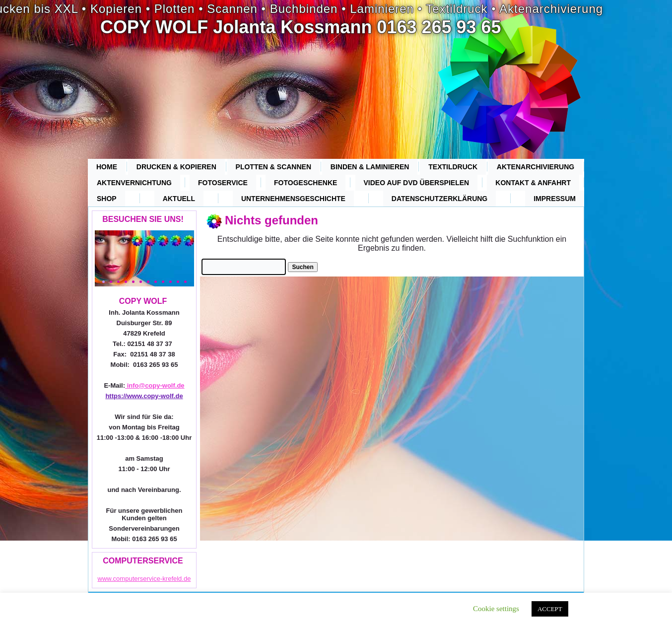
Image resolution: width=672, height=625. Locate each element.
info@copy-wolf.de (155, 385)
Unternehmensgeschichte (293, 199)
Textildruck (453, 167)
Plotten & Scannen (273, 167)
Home (107, 167)
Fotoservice (223, 183)
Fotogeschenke (305, 183)
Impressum (555, 199)
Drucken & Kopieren (176, 167)
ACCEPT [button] (550, 609)
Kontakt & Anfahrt (533, 183)
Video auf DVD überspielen (417, 183)
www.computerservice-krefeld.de (144, 579)
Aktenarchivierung (536, 167)
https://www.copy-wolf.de (144, 396)
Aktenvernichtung (134, 183)
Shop (107, 199)
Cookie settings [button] (496, 609)
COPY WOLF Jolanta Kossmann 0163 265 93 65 (301, 27)
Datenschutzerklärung (439, 199)
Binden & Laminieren (370, 167)
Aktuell (179, 199)
